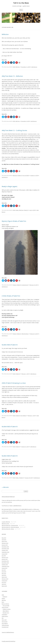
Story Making (23, 416)
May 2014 (4, 573)
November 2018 (5, 549)
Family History (5, 616)
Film (3, 618)
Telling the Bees (25, 334)
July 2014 (4, 570)
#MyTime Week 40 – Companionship (10, 525)
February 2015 (5, 557)
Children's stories (7, 609)
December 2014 (5, 561)
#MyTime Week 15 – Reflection (12, 76)
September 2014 (5, 566)
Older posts (5, 487)
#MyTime (18, 67)
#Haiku (17, 210)
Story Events (5, 622)
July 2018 (4, 556)
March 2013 (4, 586)
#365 (14, 67)
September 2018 (5, 552)
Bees (3, 602)
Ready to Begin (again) (10, 186)
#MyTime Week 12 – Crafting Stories (14, 130)
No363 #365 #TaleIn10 (10, 456)
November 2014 (5, 563)
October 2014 (5, 565)
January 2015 (5, 559)
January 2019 (5, 545)
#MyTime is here (5, 524)
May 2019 (4, 538)
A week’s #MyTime (6, 522)
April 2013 (4, 584)
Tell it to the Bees (21, 3)
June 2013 (4, 582)
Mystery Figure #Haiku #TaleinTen (14, 221)
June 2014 (4, 572)
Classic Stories (5, 607)
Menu (21, 10)
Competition (4, 615)
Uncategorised (25, 285)
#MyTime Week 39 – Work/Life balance (10, 527)
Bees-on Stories (5, 604)
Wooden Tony (6, 613)
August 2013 (4, 581)
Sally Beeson (34, 67)
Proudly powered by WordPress (9, 641)
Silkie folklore (6, 611)
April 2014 (4, 575)
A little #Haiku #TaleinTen (11, 296)
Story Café (4, 620)
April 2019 (4, 540)
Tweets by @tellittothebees (8, 632)
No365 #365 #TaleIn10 (10, 345)
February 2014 (5, 579)
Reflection (5, 34)
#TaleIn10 (20, 175)
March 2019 (4, 541)
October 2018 (5, 550)
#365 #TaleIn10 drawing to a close (14, 383)
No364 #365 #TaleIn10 (10, 427)
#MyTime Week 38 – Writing (8, 529)
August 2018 (4, 554)
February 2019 (5, 543)
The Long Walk (26, 175)
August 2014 (4, 568)
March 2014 (4, 577)
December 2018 (5, 547)
